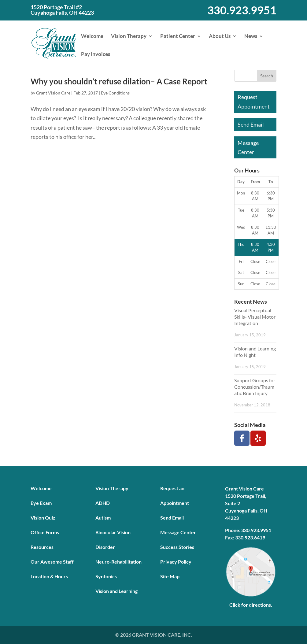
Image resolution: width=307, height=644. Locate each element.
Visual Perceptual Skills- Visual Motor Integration (255, 317)
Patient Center (178, 37)
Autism (103, 518)
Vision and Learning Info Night (255, 352)
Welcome (92, 37)
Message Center (248, 148)
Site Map (170, 576)
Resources (42, 547)
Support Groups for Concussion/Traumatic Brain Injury (255, 387)
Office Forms (45, 532)
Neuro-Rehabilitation (118, 562)
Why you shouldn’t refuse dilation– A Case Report (119, 81)
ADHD (103, 503)
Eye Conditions (115, 93)
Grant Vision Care (53, 93)
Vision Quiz (43, 518)
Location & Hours (49, 576)
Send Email (251, 124)
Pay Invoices (96, 55)
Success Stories (177, 547)
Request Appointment (254, 102)
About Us (220, 37)
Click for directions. (251, 605)
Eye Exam (41, 503)
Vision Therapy (129, 37)
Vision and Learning (117, 591)
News (251, 37)
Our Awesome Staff (52, 562)
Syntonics (106, 576)
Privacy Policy (176, 562)
